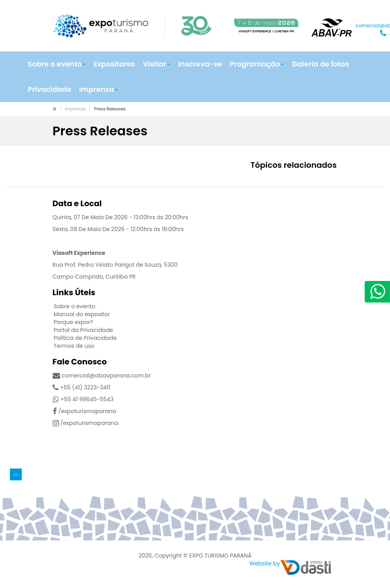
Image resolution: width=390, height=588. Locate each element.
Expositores (114, 64)
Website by (265, 563)
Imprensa (99, 89)
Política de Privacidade (85, 338)
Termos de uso (74, 346)
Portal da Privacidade (84, 330)
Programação (257, 64)
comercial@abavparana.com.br (102, 376)
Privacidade (49, 89)
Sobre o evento (57, 64)
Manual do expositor (82, 314)
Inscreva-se (200, 64)
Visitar (157, 64)
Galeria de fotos (320, 64)
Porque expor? (74, 322)
